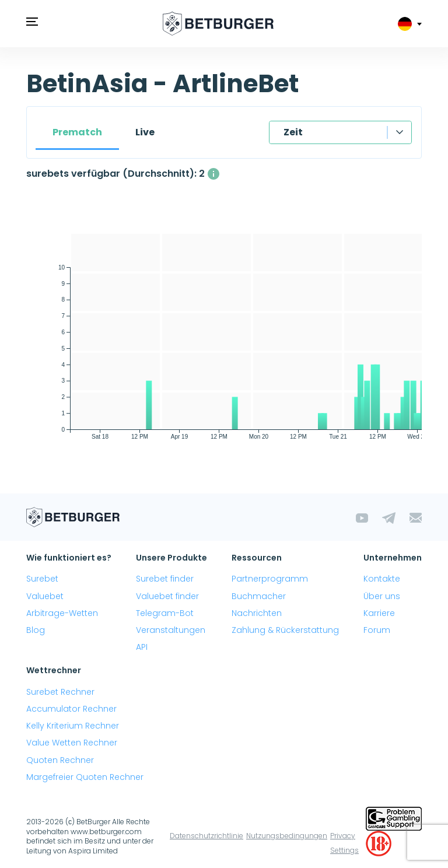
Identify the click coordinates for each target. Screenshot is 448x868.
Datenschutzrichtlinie (206, 836)
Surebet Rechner (60, 692)
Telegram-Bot (165, 613)
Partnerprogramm (270, 579)
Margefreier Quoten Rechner (85, 777)
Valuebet (45, 596)
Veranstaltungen (171, 630)
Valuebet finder (167, 596)
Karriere (379, 613)
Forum (377, 630)
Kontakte (382, 579)
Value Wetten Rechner (72, 743)
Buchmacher (259, 596)
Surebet (42, 579)
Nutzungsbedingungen (287, 836)
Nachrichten (257, 613)
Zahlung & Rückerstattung (285, 630)
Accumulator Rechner (71, 709)
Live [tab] (145, 132)
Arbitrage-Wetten (62, 613)
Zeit (293, 132)
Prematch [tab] (77, 132)
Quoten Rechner (60, 760)
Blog (36, 630)
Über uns (382, 596)
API (142, 647)
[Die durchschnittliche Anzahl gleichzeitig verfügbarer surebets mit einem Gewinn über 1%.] (213, 174)
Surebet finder (165, 579)
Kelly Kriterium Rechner (73, 726)
